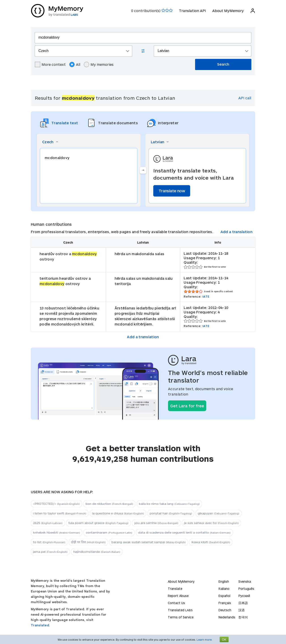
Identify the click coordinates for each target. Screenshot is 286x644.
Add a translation (237, 232)
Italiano (224, 589)
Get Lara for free (187, 406)
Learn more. (204, 640)
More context (50, 64)
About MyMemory (228, 11)
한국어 (243, 617)
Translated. (40, 625)
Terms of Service (181, 617)
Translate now (172, 191)
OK (224, 639)
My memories (99, 64)
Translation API (192, 11)
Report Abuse (178, 596)
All (75, 64)
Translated (180, 610)
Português (246, 589)
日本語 (243, 603)
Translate (175, 589)
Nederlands (227, 617)
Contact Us (176, 603)
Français (225, 603)
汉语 (242, 610)
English (224, 581)
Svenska (245, 581)
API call (245, 98)
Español (224, 596)
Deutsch (225, 610)
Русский (244, 596)
